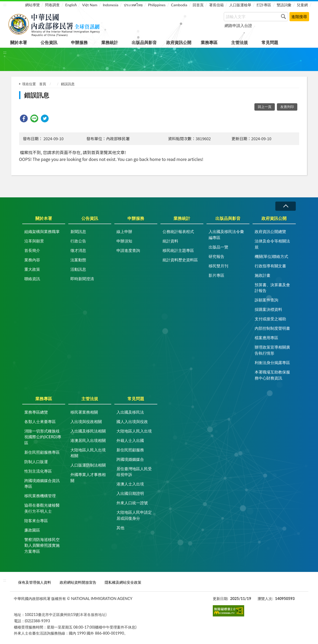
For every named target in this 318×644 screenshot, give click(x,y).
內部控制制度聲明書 (272, 328)
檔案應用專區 (266, 338)
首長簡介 (32, 250)
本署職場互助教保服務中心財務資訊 (272, 375)
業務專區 (209, 42)
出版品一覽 (218, 247)
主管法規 (239, 42)
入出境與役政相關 (86, 421)
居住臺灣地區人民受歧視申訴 (134, 472)
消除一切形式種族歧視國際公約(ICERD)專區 (43, 437)
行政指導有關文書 (270, 266)
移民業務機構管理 (40, 496)
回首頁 (198, 5)
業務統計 (110, 42)
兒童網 (302, 5)
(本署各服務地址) (93, 615)
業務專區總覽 (36, 412)
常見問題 (270, 42)
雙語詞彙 (284, 5)
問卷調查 (52, 5)
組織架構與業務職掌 (42, 231)
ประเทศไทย (133, 5)
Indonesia (111, 5)
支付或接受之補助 (270, 319)
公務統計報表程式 (178, 231)
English (71, 5)
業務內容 (32, 260)
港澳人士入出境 (130, 484)
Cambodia (179, 5)
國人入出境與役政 (132, 421)
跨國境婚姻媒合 (130, 459)
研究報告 (216, 256)
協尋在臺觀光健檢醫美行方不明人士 (42, 508)
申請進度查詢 (128, 250)
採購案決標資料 (268, 309)
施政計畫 (263, 275)
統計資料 (170, 241)
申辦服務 (79, 42)
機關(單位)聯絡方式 (271, 256)
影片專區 (216, 275)
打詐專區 (264, 5)
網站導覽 (32, 5)
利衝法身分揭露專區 (272, 362)
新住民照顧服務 (130, 450)
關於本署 (19, 42)
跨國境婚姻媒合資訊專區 (42, 483)
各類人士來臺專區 (40, 421)
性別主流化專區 (38, 471)
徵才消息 (78, 250)
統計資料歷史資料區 (180, 260)
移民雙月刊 (218, 266)
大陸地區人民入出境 (134, 431)
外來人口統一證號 (132, 503)
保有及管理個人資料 (35, 582)
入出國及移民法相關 (88, 431)
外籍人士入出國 (130, 440)
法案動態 (78, 260)
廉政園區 (32, 530)
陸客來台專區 (36, 521)
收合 (286, 206)
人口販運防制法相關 (88, 465)
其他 (120, 528)
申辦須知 (124, 241)
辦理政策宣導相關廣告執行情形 (272, 350)
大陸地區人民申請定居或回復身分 (134, 515)
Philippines (157, 5)
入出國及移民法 (130, 412)
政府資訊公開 (179, 42)
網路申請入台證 (238, 25)
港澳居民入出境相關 (88, 440)
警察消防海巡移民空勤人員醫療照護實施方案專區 (42, 545)
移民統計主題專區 (178, 250)
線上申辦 (124, 231)
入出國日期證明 (130, 493)
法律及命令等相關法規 (272, 244)
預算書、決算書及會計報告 (272, 288)
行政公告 (78, 241)
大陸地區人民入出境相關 (88, 453)
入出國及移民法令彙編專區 (226, 234)
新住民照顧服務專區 (42, 452)
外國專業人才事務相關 (88, 477)
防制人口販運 (36, 462)
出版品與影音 (144, 42)
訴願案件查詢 (266, 300)
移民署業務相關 (84, 412)
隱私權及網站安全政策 (123, 582)
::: (5, 4)
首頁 (43, 84)
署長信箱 (216, 5)
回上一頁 (265, 107)
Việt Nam (90, 5)
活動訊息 (78, 269)
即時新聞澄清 (82, 279)
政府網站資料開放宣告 (78, 582)
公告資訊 (49, 42)
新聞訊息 (78, 231)
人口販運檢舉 (240, 5)
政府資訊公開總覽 (270, 231)
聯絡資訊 (32, 279)
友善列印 (287, 107)
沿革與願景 (34, 241)
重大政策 (32, 269)
